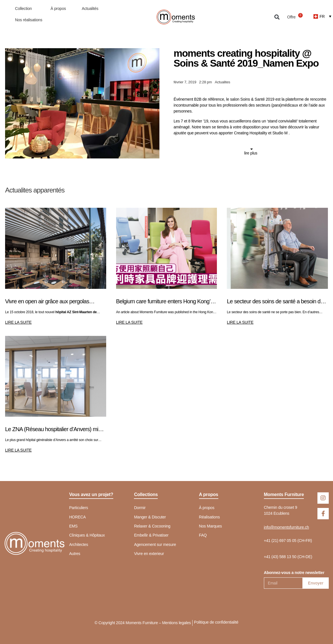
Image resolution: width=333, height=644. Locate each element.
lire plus (251, 153)
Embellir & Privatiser (151, 535)
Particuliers (79, 508)
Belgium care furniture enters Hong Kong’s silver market (165, 302)
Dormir (140, 508)
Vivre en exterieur (149, 554)
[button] (277, 17)
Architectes (79, 545)
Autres (75, 554)
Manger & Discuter (150, 517)
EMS (73, 526)
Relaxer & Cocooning (152, 526)
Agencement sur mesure (155, 545)
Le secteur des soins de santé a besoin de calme (275, 302)
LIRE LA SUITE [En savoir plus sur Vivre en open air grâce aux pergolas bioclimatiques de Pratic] (18, 322)
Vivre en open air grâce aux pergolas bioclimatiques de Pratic (47, 302)
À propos (58, 9)
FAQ (203, 535)
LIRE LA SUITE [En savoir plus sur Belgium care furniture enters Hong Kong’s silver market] (129, 322)
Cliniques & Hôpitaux (87, 535)
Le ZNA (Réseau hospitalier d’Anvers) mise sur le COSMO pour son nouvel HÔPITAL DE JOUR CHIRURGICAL (54, 430)
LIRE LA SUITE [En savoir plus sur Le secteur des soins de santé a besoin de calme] (240, 322)
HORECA (77, 517)
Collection (25, 9)
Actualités (90, 9)
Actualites (222, 82)
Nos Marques (211, 526)
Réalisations (210, 517)
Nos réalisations (29, 20)
